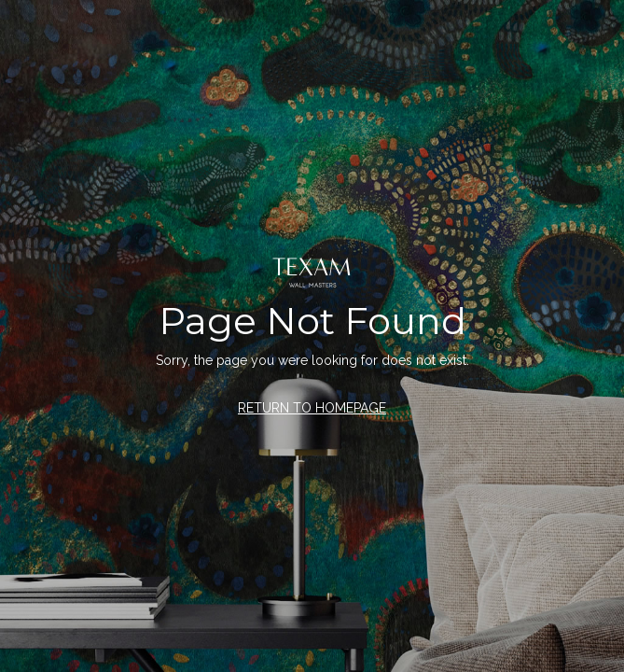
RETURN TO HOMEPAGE (312, 408)
